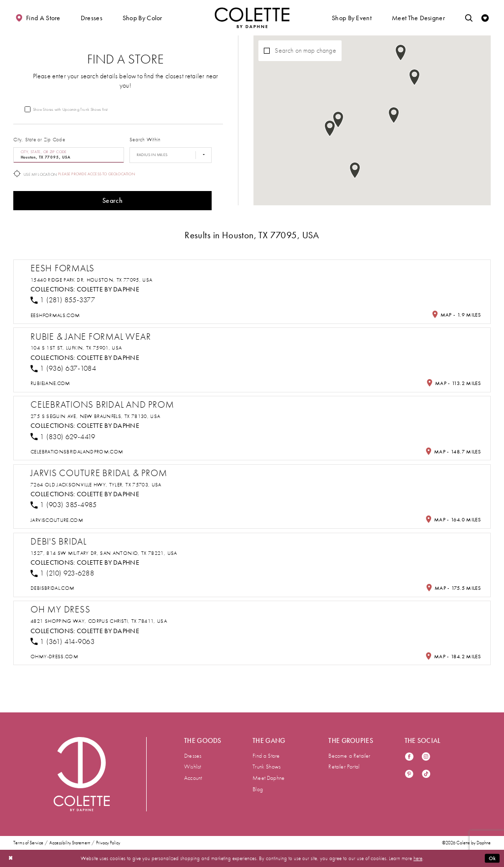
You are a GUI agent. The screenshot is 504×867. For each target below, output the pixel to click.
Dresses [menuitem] (193, 756)
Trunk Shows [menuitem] (267, 767)
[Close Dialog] (11, 858)
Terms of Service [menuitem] (28, 843)
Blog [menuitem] (258, 789)
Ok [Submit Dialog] (492, 858)
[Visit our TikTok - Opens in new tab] (426, 775)
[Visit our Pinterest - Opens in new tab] (409, 775)
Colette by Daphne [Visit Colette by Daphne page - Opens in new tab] (108, 289)
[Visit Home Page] (252, 18)
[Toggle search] (469, 18)
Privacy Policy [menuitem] (108, 843)
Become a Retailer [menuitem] (349, 756)
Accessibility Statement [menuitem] (70, 843)
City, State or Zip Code (39, 140)
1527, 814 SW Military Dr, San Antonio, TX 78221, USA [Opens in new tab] (104, 553)
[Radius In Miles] (171, 155)
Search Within (145, 140)
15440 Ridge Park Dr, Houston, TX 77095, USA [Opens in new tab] (91, 280)
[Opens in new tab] (55, 315)
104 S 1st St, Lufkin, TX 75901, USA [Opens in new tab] (76, 348)
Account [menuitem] (193, 778)
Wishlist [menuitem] (193, 767)
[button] (92, 18)
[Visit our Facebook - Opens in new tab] (409, 757)
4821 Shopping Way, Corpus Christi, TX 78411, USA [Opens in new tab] (99, 621)
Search (112, 201)
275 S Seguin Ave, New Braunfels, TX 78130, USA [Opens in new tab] (95, 416)
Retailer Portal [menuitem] (344, 767)
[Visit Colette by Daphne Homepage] (82, 774)
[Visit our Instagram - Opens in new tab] (426, 757)
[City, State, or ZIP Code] (69, 155)
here (418, 858)
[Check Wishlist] (485, 18)
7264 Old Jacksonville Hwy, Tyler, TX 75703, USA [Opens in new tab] (96, 485)
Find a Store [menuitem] (266, 756)
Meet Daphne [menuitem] (268, 778)
